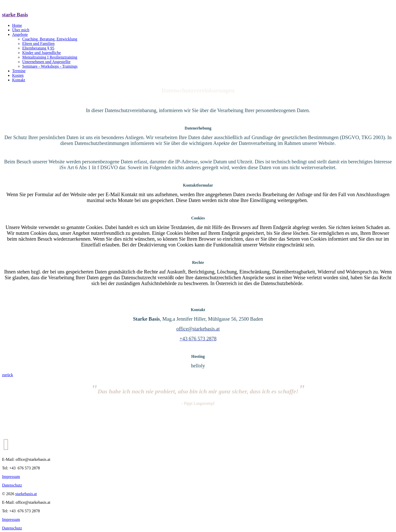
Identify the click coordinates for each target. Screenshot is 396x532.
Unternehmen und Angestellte (46, 62)
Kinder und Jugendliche (42, 53)
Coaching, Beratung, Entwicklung (50, 39)
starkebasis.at (26, 494)
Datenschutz (12, 485)
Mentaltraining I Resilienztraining (50, 57)
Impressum (11, 477)
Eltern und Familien (38, 44)
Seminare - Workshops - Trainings (50, 66)
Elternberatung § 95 (38, 48)
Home (17, 25)
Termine (19, 71)
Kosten (18, 75)
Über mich (21, 30)
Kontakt (19, 80)
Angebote (20, 34)
